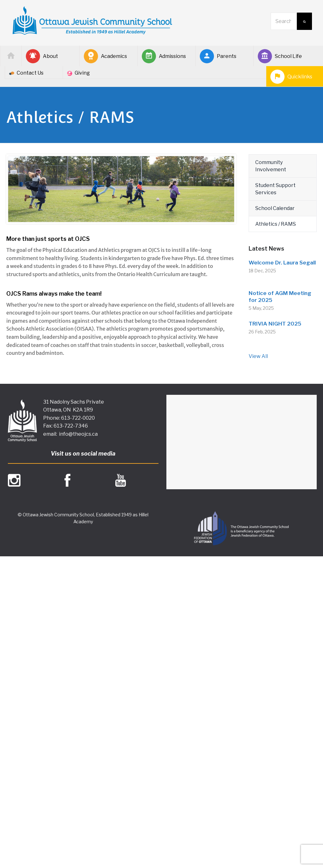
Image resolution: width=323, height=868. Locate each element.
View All (258, 356)
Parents (218, 56)
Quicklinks (291, 77)
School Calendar (275, 208)
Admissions (164, 56)
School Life (280, 56)
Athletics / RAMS (276, 224)
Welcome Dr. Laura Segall (282, 263)
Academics (105, 56)
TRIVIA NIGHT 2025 (275, 324)
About (42, 56)
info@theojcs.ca (78, 434)
